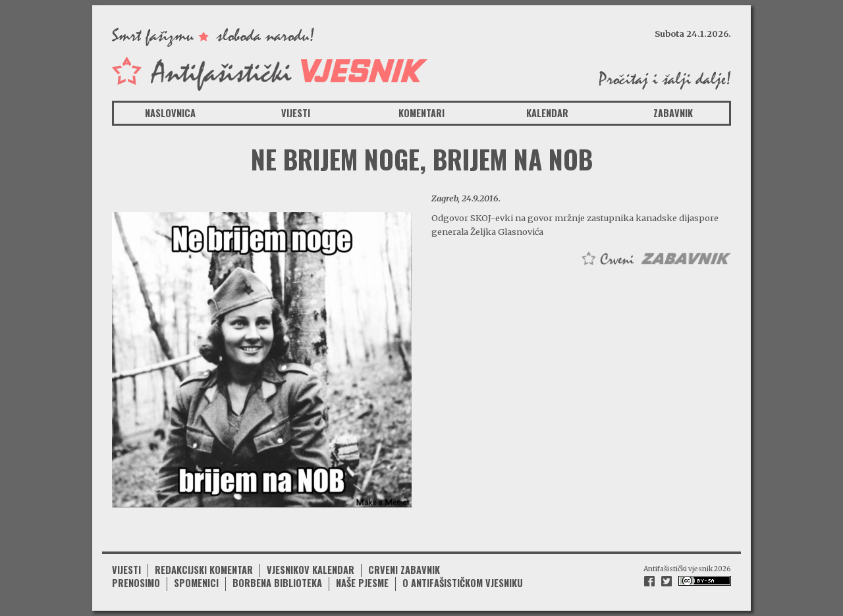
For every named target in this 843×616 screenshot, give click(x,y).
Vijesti (296, 113)
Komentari (421, 113)
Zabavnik (673, 113)
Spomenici (196, 583)
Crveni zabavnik (404, 570)
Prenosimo (136, 583)
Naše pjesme (362, 583)
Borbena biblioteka (277, 583)
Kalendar (547, 113)
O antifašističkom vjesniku (463, 583)
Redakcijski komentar (204, 570)
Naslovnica (170, 113)
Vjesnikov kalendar (311, 570)
